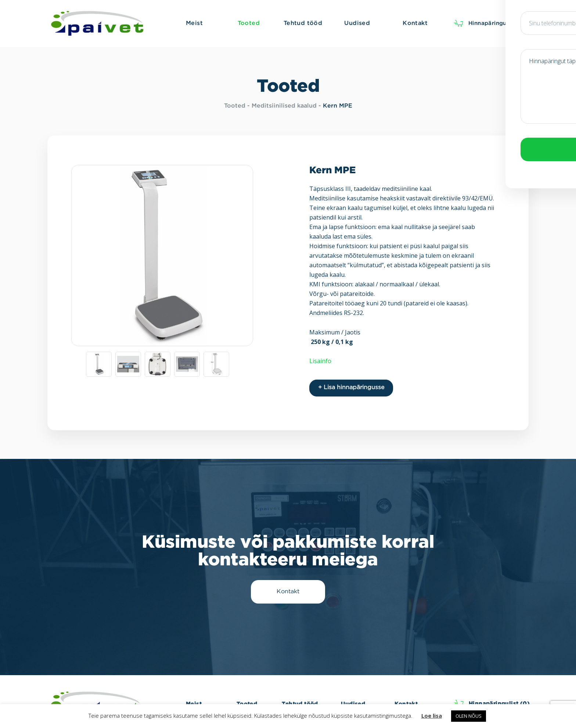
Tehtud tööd (300, 700)
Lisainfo (320, 361)
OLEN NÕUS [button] (469, 716)
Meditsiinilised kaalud (284, 106)
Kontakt (406, 700)
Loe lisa (432, 716)
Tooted (235, 106)
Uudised (353, 700)
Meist (194, 700)
